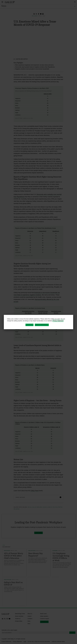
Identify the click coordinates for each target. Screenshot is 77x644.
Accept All (29, 325)
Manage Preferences (42, 325)
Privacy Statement (58, 321)
